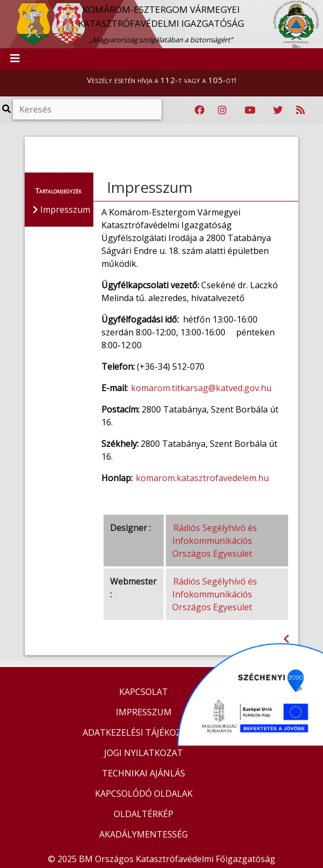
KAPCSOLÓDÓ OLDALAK (144, 794)
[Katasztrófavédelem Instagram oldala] (222, 110)
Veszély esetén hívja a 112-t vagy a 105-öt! (161, 80)
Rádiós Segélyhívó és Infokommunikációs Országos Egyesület (215, 541)
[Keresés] (87, 109)
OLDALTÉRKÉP (144, 814)
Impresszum (150, 187)
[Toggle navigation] (15, 59)
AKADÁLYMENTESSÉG (144, 834)
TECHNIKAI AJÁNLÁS (144, 773)
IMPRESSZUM (144, 712)
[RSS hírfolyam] (300, 110)
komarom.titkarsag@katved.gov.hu (201, 388)
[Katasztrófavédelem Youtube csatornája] (250, 110)
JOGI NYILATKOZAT (144, 753)
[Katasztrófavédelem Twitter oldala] (278, 110)
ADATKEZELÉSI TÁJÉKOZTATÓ (144, 732)
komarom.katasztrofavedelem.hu (202, 478)
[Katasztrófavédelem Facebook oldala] (200, 110)
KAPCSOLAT (144, 692)
